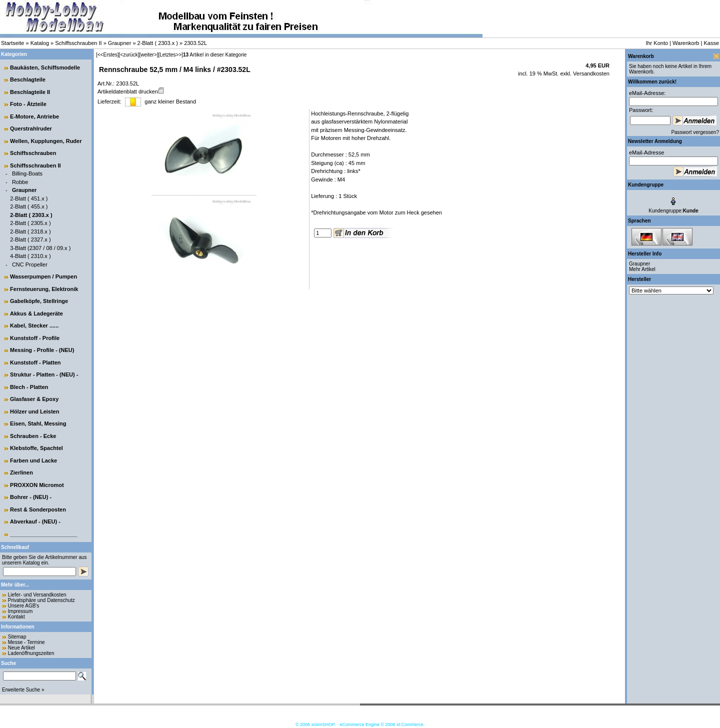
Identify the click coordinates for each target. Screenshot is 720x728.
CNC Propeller (30, 264)
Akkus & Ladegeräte (36, 313)
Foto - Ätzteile (28, 104)
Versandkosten (590, 73)
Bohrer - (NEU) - (31, 497)
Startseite (12, 43)
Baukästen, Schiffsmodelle (45, 67)
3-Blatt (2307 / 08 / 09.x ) (40, 248)
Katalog (40, 43)
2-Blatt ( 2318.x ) (30, 231)
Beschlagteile (28, 79)
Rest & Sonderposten (38, 509)
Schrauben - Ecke (33, 436)
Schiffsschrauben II (78, 43)
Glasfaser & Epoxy (34, 399)
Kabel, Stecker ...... (34, 325)
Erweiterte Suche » (23, 690)
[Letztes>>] (171, 55)
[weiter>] (148, 55)
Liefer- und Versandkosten (37, 595)
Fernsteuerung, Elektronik (44, 289)
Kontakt (16, 617)
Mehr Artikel (642, 269)
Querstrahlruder (31, 128)
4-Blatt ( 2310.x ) (30, 256)
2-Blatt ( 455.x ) (29, 206)
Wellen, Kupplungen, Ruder (46, 141)
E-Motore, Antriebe (34, 116)
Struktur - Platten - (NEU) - (44, 374)
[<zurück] (129, 55)
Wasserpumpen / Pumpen (43, 276)
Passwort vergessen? (695, 132)
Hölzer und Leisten (34, 411)
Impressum (20, 611)
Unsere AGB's (24, 606)
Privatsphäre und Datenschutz (41, 600)
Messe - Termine (26, 642)
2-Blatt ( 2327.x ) (30, 239)
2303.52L (195, 43)
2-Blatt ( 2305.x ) (30, 223)
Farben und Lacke (33, 460)
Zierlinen (21, 472)
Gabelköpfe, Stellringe (39, 301)
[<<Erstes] (107, 55)
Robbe (20, 182)
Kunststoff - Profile (35, 338)
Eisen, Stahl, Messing (38, 423)
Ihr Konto (657, 43)
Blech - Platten (29, 387)
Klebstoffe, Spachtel (36, 448)
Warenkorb (686, 43)
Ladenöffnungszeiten (31, 653)
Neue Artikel (21, 648)
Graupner (119, 43)
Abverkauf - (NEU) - (35, 521)
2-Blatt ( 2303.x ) (158, 43)
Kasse (711, 43)
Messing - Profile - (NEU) (42, 350)
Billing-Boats (27, 173)
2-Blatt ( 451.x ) (29, 198)
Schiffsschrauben (33, 153)
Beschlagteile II (30, 92)
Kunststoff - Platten (35, 362)
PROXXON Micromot (37, 485)
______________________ (44, 534)
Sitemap (17, 637)
